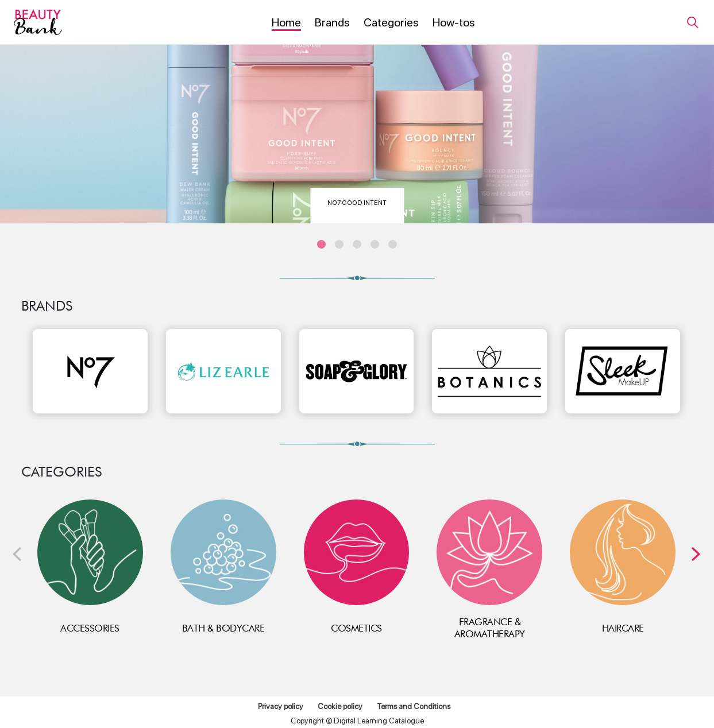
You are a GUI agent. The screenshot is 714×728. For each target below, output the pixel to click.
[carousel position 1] (321, 244)
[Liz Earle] (223, 371)
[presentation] (17, 555)
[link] (692, 22)
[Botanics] (489, 371)
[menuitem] (286, 23)
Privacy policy (281, 706)
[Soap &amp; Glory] (357, 371)
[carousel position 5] (393, 244)
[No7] (90, 371)
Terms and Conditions (414, 706)
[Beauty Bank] (38, 22)
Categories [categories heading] (61, 472)
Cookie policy (340, 706)
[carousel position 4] (375, 244)
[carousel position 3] (357, 244)
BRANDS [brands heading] (47, 306)
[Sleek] (623, 371)
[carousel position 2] (339, 244)
